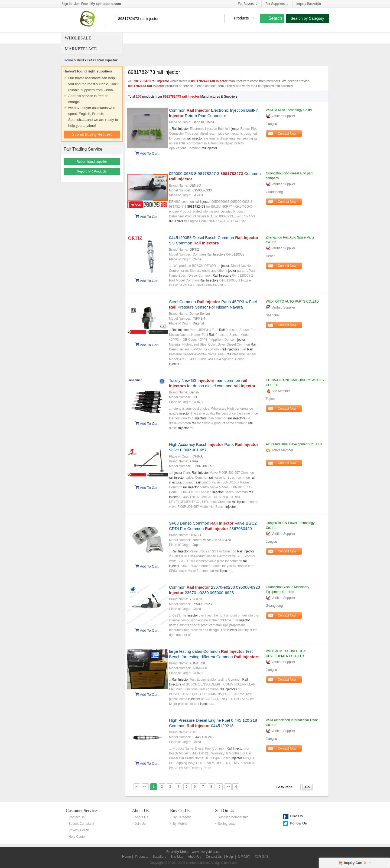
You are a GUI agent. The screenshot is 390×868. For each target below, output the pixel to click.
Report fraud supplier (92, 162)
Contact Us (77, 817)
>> (228, 787)
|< (137, 787)
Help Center (77, 837)
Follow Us (298, 823)
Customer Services (82, 811)
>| (235, 787)
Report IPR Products (92, 171)
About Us (140, 811)
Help (230, 857)
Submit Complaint (81, 824)
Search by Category (307, 18)
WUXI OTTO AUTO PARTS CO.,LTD (292, 302)
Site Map (177, 857)
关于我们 (244, 857)
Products (142, 857)
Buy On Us (180, 811)
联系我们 (261, 857)
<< (145, 787)
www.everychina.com (207, 852)
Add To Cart (149, 153)
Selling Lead (227, 824)
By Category (182, 817)
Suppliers (159, 857)
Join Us (140, 824)
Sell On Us (225, 811)
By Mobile (180, 824)
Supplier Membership (233, 817)
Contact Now (287, 134)
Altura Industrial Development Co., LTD (294, 444)
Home (68, 60)
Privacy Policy (79, 830)
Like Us (296, 816)
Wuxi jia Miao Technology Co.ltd (289, 110)
